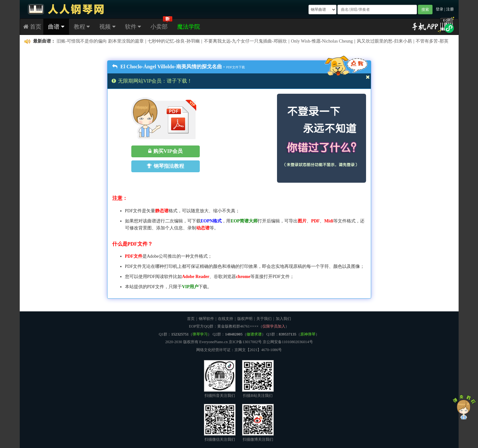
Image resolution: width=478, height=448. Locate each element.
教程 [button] (82, 27)
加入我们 (283, 319)
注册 (450, 9)
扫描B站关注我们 (258, 379)
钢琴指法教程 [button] (166, 166)
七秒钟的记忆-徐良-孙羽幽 (173, 41)
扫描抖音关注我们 (220, 379)
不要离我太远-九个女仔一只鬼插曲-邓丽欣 (245, 41)
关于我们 (264, 319)
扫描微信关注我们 (220, 423)
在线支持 (225, 319)
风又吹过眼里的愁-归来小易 (384, 41)
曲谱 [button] (56, 27)
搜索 (425, 10)
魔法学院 (189, 27)
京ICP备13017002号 (245, 342)
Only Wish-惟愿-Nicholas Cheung (322, 41)
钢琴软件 (206, 319)
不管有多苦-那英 (432, 41)
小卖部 (159, 27)
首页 (32, 27)
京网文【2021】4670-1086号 (258, 350)
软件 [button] (133, 27)
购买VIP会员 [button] (165, 151)
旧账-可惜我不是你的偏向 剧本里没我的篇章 (100, 41)
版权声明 (245, 319)
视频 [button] (107, 27)
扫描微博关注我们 (258, 423)
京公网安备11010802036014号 (288, 342)
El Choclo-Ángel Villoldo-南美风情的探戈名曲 (167, 67)
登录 (440, 9)
